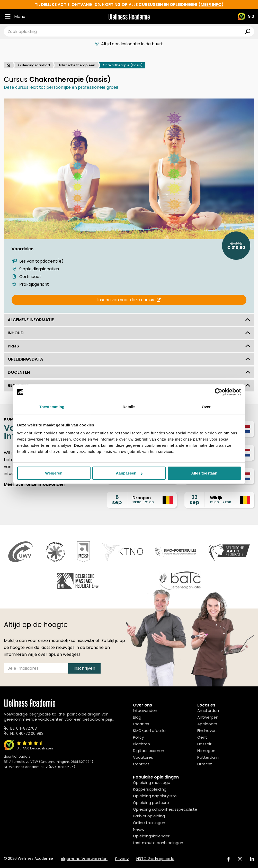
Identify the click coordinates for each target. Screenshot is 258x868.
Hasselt (204, 744)
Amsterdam (209, 710)
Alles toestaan (204, 473)
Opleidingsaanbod (34, 65)
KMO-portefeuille (149, 731)
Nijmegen (206, 751)
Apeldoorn (207, 724)
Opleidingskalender (151, 836)
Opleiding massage (152, 782)
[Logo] (129, 17)
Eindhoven (207, 731)
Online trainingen (149, 823)
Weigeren (54, 473)
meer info (211, 5)
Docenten (129, 372)
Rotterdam (208, 757)
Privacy (122, 859)
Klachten (141, 744)
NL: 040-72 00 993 (27, 733)
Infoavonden (145, 710)
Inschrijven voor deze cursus (129, 300)
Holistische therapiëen (76, 65)
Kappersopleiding (150, 789)
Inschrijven (84, 668)
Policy (138, 737)
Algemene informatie (129, 320)
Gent (202, 737)
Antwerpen (208, 717)
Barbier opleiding (149, 816)
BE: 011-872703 (24, 728)
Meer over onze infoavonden (34, 484)
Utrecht (205, 764)
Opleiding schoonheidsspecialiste (165, 809)
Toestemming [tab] (52, 407)
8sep (117, 500)
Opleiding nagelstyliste (155, 796)
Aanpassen (129, 473)
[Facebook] (229, 859)
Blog (137, 717)
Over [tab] (206, 407)
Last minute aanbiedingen (158, 843)
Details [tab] (129, 407)
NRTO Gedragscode (155, 859)
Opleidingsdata (129, 359)
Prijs (129, 346)
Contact (141, 764)
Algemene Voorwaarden (84, 859)
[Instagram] (240, 859)
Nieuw (139, 829)
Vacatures (143, 757)
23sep (194, 500)
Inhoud (129, 333)
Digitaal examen (149, 751)
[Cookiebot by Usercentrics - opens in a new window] (219, 392)
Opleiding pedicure (151, 803)
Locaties (141, 724)
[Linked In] (252, 859)
